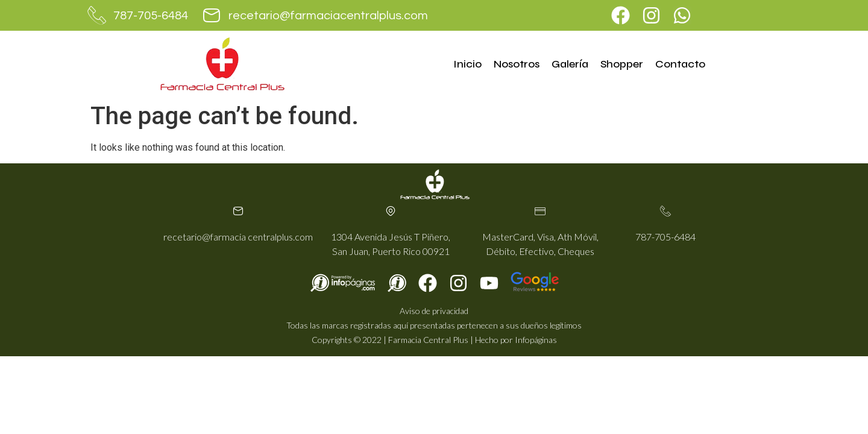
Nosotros (517, 64)
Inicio (467, 64)
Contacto (680, 64)
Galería (570, 64)
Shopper (622, 64)
